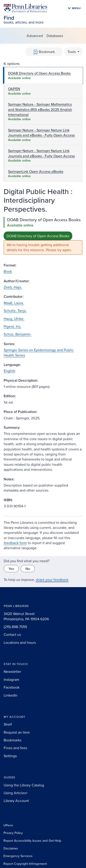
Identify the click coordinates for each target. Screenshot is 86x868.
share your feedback (52, 580)
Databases (55, 36)
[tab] (43, 75)
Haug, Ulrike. (14, 319)
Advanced (35, 36)
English (10, 371)
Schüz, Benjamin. (18, 334)
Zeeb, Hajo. (13, 287)
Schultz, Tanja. (15, 311)
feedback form (15, 543)
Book (8, 271)
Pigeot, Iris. (12, 326)
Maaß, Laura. (14, 303)
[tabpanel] (43, 236)
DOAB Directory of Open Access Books (38, 236)
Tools (72, 52)
